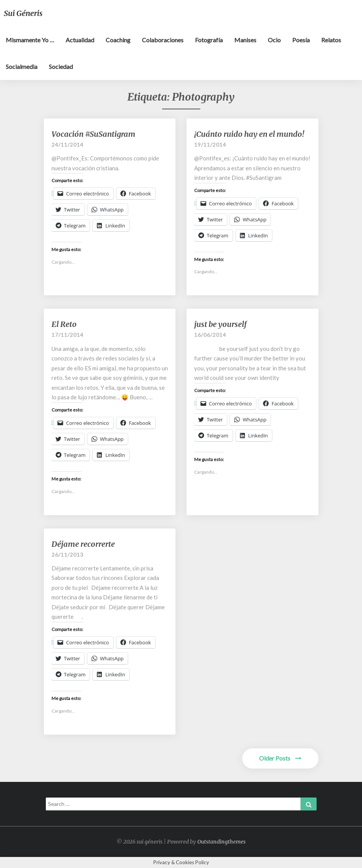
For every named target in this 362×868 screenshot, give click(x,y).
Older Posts (280, 758)
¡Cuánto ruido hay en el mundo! (249, 134)
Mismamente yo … (30, 40)
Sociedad (61, 66)
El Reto (64, 324)
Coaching (118, 40)
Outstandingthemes (221, 842)
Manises (245, 40)
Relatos (331, 40)
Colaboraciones (163, 40)
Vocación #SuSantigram (93, 134)
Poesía (301, 40)
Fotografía (209, 40)
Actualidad (80, 40)
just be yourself (220, 324)
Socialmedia (22, 66)
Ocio (274, 40)
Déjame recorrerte (83, 544)
